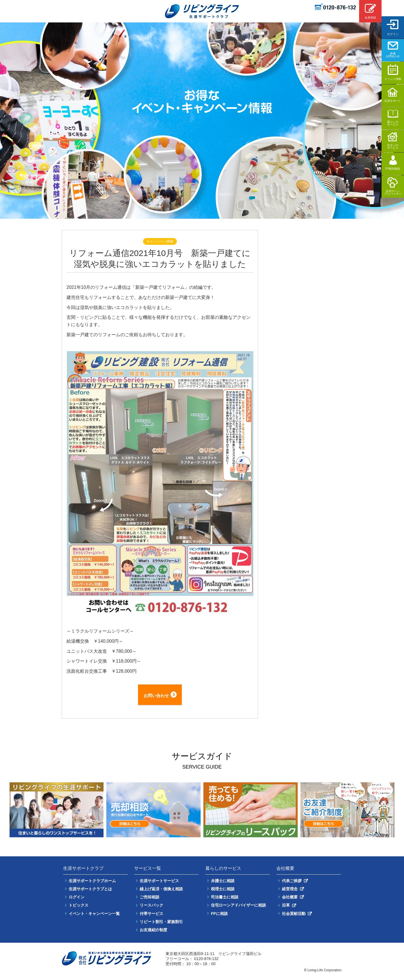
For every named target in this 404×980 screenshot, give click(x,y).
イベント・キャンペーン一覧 (94, 915)
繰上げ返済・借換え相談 (161, 890)
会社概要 (290, 898)
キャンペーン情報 (160, 241)
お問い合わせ (156, 695)
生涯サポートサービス (159, 882)
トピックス (79, 907)
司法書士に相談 (225, 898)
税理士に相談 (223, 890)
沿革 (286, 907)
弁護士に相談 (223, 882)
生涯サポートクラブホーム (92, 882)
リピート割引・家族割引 (161, 923)
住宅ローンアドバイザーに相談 (238, 907)
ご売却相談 (150, 898)
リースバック (151, 907)
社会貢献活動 (294, 915)
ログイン (77, 898)
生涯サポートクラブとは (90, 890)
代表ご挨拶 (292, 882)
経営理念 (290, 890)
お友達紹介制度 (153, 931)
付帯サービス (151, 915)
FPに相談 (219, 915)
